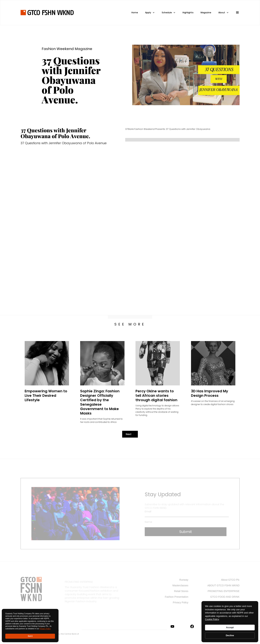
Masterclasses (180, 587)
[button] (236, 13)
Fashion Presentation (176, 598)
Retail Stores (181, 592)
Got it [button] (30, 636)
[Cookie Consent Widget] (230, 622)
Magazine (206, 13)
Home (135, 13)
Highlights (188, 13)
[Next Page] (130, 434)
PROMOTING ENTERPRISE (224, 592)
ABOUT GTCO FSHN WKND (224, 587)
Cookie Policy (212, 619)
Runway (184, 581)
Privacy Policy (45, 629)
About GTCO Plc (230, 581)
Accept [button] (230, 627)
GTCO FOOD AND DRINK (225, 598)
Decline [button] (230, 635)
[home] (47, 13)
